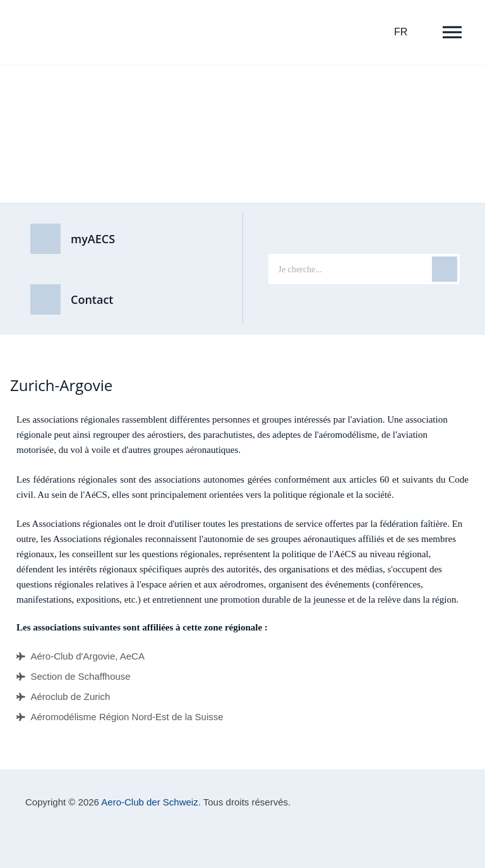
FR (401, 32)
